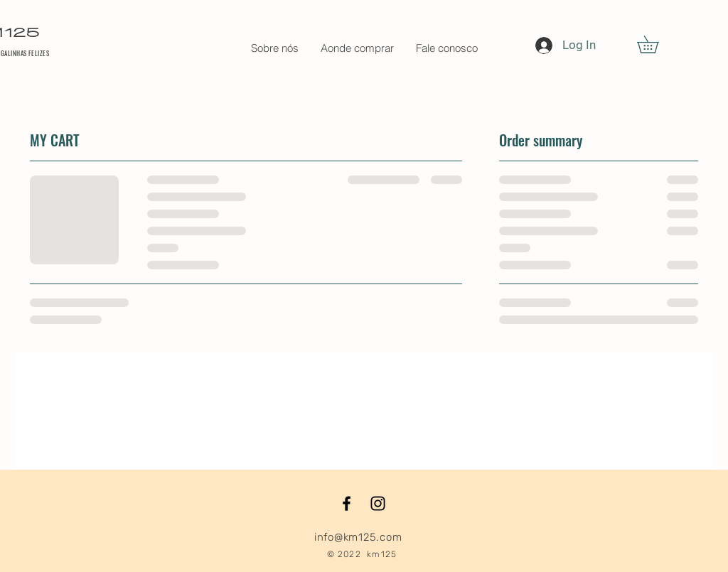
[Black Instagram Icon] (378, 503)
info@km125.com (358, 537)
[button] (656, 44)
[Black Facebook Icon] (347, 503)
